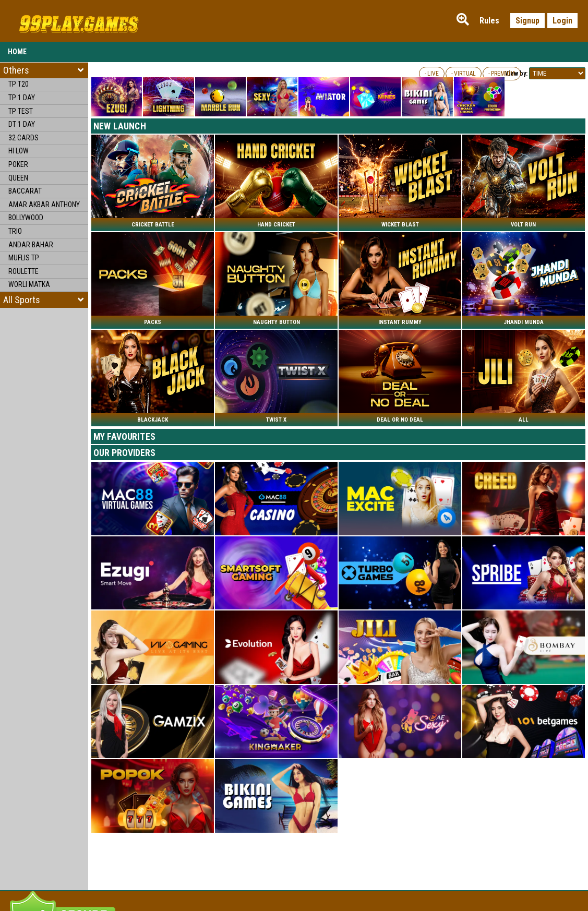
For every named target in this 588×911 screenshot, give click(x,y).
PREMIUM (503, 74)
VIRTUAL (465, 74)
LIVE (433, 74)
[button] (44, 300)
